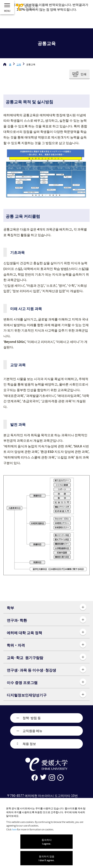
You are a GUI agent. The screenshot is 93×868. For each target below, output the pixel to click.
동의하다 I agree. (47, 842)
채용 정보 (29, 744)
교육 (19, 64)
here (14, 829)
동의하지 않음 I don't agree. (47, 858)
